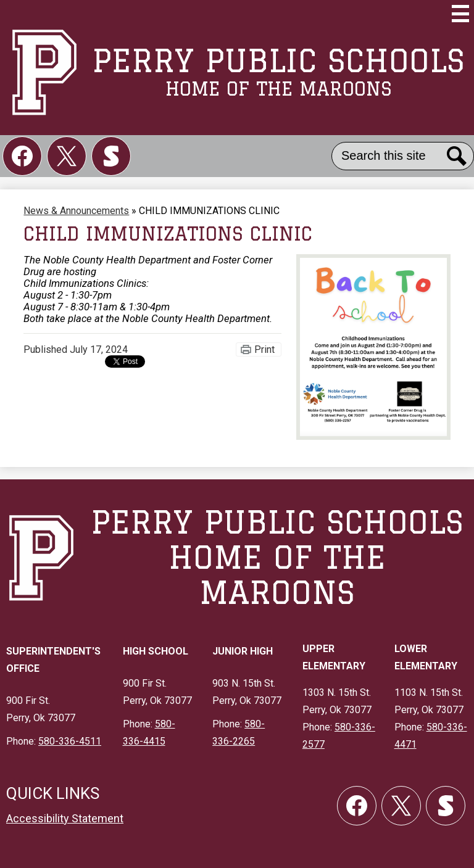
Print (264, 349)
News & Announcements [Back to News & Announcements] (76, 211)
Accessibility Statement (65, 818)
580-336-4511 (70, 741)
